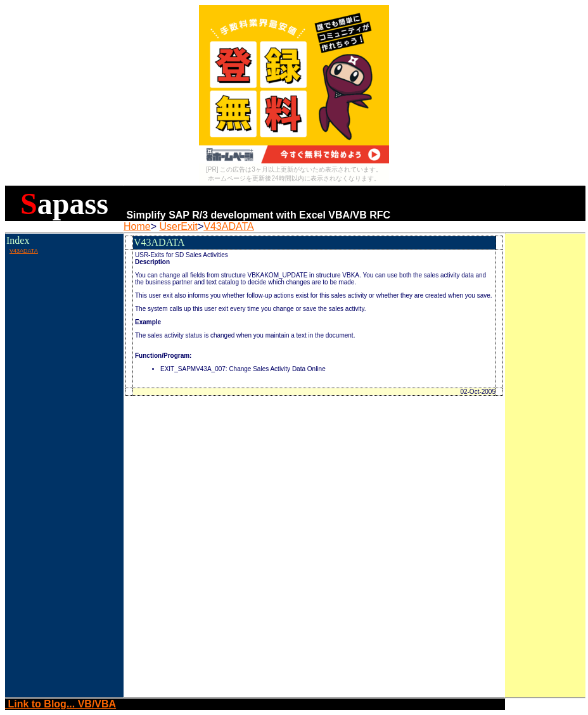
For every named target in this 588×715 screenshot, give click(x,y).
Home (137, 226)
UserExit (178, 226)
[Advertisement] (64, 284)
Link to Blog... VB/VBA (61, 704)
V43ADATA (228, 226)
